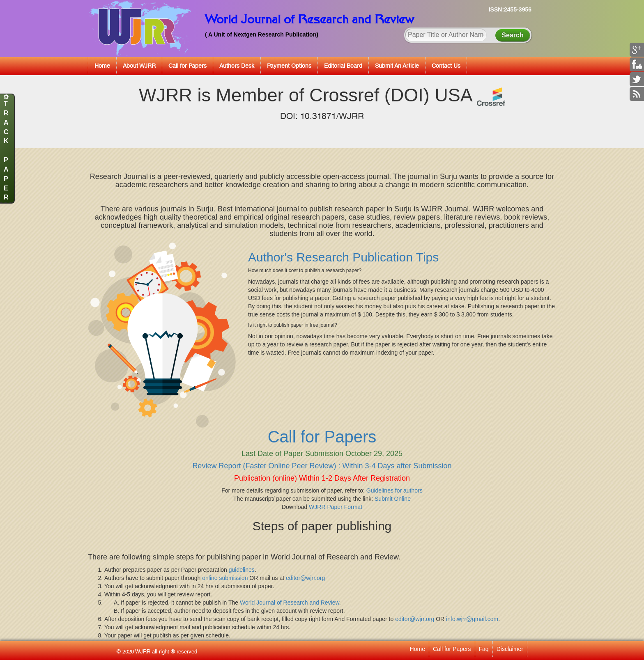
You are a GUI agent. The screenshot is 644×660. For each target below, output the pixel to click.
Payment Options (289, 66)
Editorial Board (343, 66)
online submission (225, 578)
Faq (484, 649)
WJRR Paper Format (336, 507)
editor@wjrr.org (305, 578)
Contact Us (446, 66)
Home (102, 66)
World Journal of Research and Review (290, 603)
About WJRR (139, 66)
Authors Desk (237, 66)
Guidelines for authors (394, 490)
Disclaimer (510, 649)
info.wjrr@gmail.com (472, 619)
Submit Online (393, 499)
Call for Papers (187, 66)
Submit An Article (397, 66)
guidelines (242, 570)
